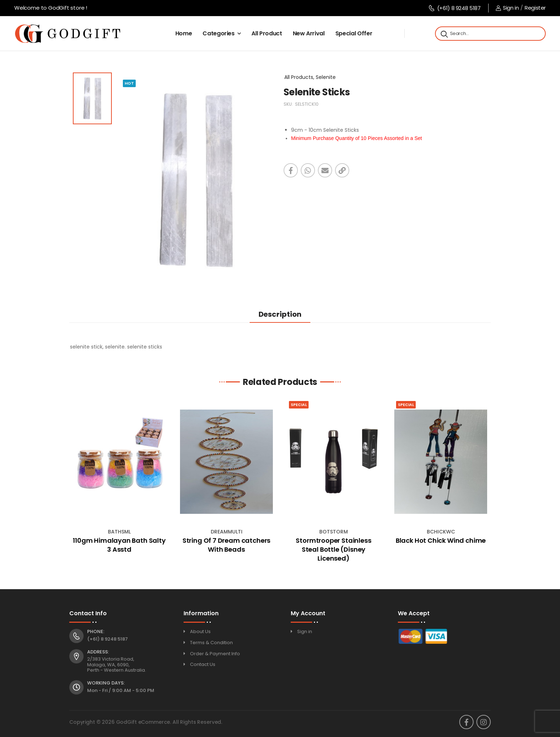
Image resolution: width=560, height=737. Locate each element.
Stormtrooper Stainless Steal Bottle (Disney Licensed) (333, 549)
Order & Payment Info (215, 654)
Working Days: (106, 683)
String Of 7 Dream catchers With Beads (226, 545)
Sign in (507, 8)
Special (299, 405)
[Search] (444, 34)
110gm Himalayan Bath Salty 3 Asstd (119, 545)
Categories (219, 33)
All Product (267, 33)
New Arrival (309, 33)
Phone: (96, 632)
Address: (98, 652)
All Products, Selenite (310, 77)
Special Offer (354, 33)
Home (184, 33)
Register (535, 8)
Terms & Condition (211, 643)
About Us (200, 631)
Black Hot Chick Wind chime (441, 540)
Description (280, 314)
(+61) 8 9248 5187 (454, 8)
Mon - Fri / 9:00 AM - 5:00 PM (121, 690)
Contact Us (203, 664)
